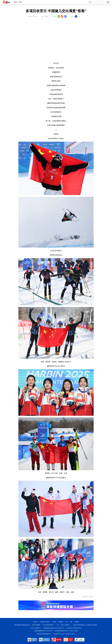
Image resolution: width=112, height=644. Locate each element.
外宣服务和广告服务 (45, 622)
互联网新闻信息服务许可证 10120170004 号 (54, 628)
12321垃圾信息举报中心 (49, 625)
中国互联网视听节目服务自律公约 (22, 625)
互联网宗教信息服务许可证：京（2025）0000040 (66, 631)
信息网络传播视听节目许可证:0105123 (43, 631)
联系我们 (61, 622)
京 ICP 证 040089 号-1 (36, 628)
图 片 (21, 2)
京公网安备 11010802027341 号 (74, 628)
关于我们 (35, 622)
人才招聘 (54, 622)
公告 (66, 622)
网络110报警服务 (36, 625)
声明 (71, 622)
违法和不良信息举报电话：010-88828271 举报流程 (85, 625)
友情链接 (77, 622)
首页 (15, 2)
